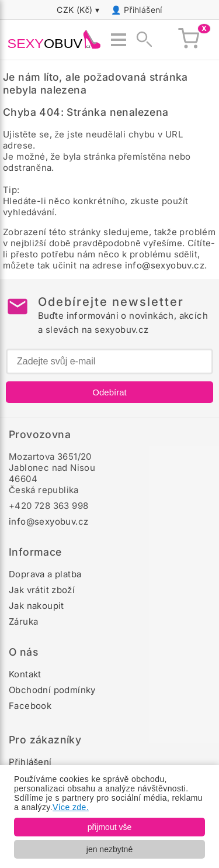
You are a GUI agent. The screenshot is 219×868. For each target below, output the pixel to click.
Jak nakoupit (36, 606)
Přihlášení (143, 10)
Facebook (30, 706)
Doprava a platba (45, 574)
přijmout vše (109, 827)
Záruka (23, 621)
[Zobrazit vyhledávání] (141, 40)
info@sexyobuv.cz (165, 265)
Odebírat (109, 392)
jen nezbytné (109, 849)
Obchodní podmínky (52, 690)
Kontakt (25, 674)
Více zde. (71, 807)
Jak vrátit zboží (42, 590)
